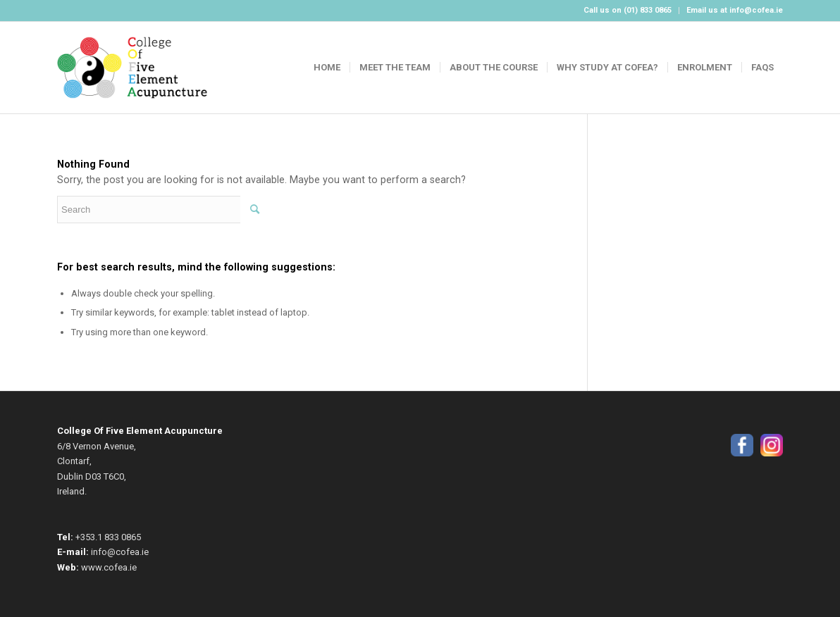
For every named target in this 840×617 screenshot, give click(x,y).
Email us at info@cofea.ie (735, 10)
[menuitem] (628, 11)
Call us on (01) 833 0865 (628, 10)
